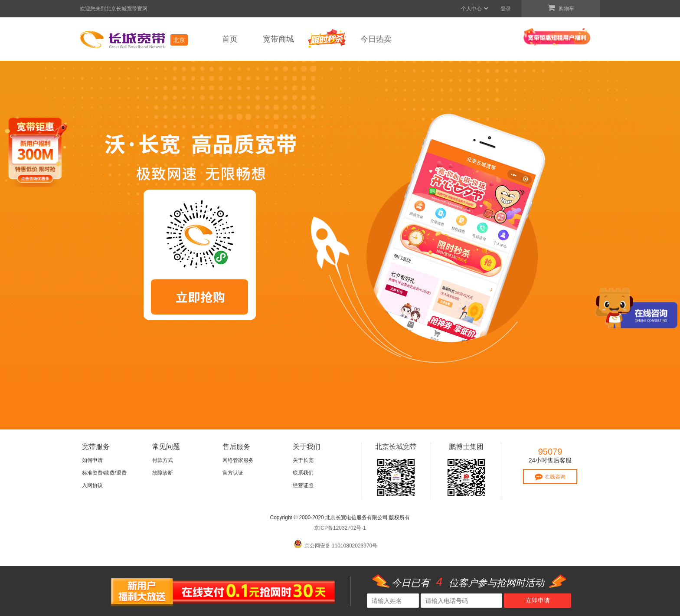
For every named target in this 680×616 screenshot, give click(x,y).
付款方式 (163, 460)
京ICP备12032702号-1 (340, 528)
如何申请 (92, 460)
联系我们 (303, 473)
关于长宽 (303, 460)
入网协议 (92, 485)
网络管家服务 (238, 460)
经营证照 (303, 485)
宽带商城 (278, 39)
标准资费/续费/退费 (104, 473)
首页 (230, 39)
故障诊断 (163, 473)
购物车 (561, 8)
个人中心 (475, 9)
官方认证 (233, 473)
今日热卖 (376, 39)
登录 (506, 9)
